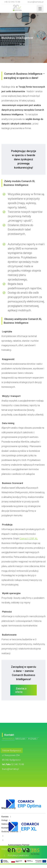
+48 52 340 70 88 (12, 2)
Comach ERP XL (29, 539)
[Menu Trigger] (40, 9)
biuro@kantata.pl (36, 2)
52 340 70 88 (18, 764)
